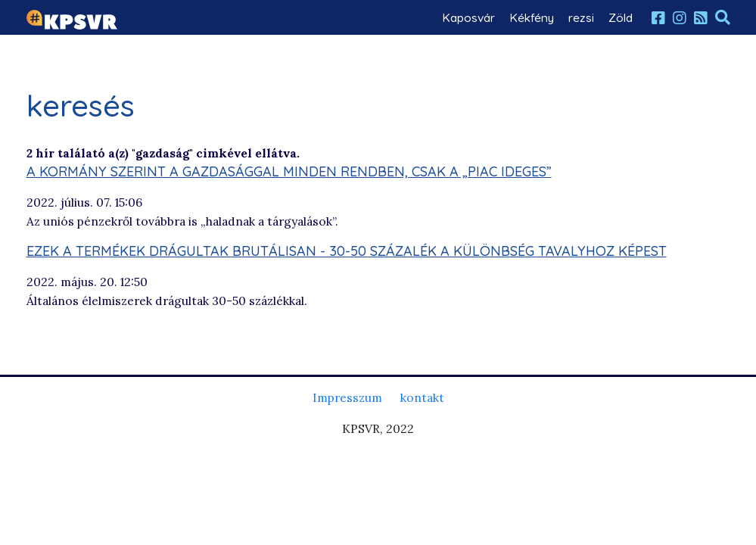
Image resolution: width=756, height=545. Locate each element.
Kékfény (532, 17)
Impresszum (347, 397)
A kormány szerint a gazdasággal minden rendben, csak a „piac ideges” (289, 171)
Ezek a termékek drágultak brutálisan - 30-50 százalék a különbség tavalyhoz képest (347, 251)
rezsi (581, 17)
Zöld (621, 17)
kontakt (422, 397)
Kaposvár (468, 17)
